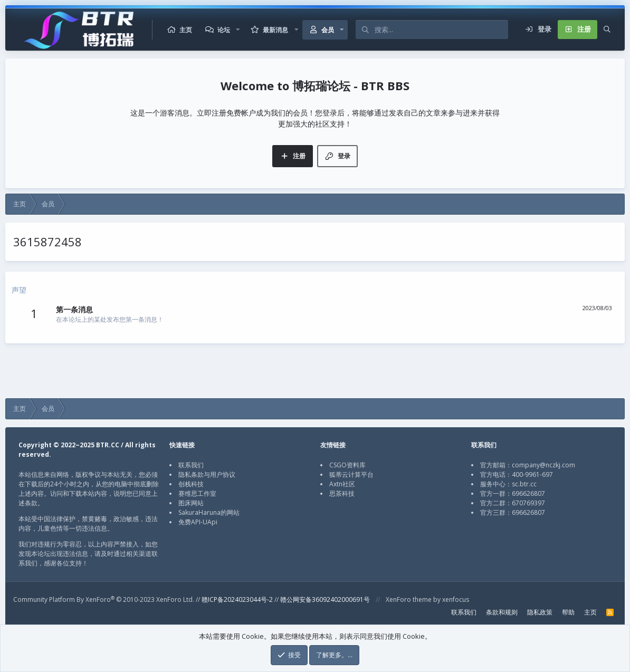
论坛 (224, 30)
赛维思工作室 (197, 493)
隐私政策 (540, 612)
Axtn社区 (342, 484)
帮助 (568, 612)
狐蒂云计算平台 (351, 474)
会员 (328, 30)
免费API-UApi (198, 522)
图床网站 (191, 503)
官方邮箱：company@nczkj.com (528, 465)
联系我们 (191, 465)
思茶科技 (342, 493)
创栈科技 (191, 484)
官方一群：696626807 (513, 493)
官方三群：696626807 (513, 512)
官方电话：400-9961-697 (517, 474)
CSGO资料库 (347, 465)
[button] (238, 30)
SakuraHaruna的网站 (209, 512)
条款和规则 (502, 612)
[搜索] (441, 30)
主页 (186, 30)
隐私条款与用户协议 (207, 474)
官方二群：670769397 (513, 503)
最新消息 (275, 30)
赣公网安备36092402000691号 (325, 599)
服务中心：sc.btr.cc (508, 484)
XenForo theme (409, 599)
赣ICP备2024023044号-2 (237, 599)
